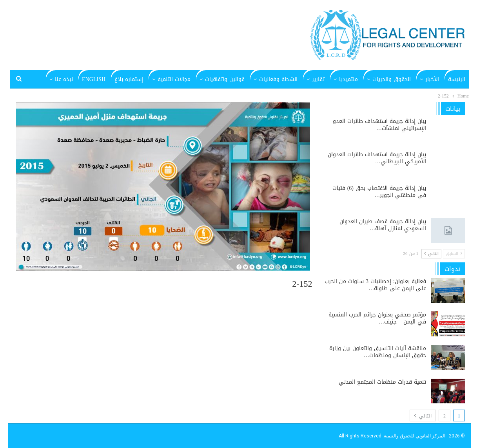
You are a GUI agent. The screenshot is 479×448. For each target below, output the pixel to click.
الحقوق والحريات (392, 79)
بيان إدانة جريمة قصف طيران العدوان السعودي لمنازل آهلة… (383, 225)
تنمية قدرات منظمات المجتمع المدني (382, 382)
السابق (454, 254)
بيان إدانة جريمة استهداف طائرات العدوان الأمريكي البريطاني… (377, 158)
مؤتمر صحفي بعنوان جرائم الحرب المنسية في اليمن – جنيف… (377, 318)
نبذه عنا (64, 79)
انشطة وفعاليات (278, 79)
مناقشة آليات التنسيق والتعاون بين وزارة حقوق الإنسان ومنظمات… (378, 352)
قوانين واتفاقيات (225, 79)
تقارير (318, 79)
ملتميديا (348, 79)
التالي (431, 254)
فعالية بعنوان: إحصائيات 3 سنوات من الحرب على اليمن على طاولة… (375, 285)
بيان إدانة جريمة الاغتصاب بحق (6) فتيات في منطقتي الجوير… (379, 192)
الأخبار (432, 79)
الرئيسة (457, 79)
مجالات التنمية (174, 79)
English (94, 79)
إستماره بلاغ (129, 79)
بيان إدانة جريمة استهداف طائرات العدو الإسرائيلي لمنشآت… (379, 125)
